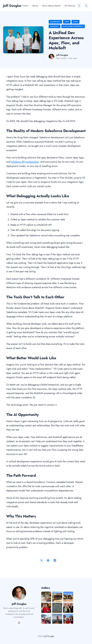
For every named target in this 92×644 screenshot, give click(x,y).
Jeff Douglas (12, 6)
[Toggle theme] (86, 6)
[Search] (79, 6)
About (35, 6)
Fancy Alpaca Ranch (51, 6)
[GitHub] (19, 623)
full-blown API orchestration (25, 162)
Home (25, 6)
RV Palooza (70, 6)
